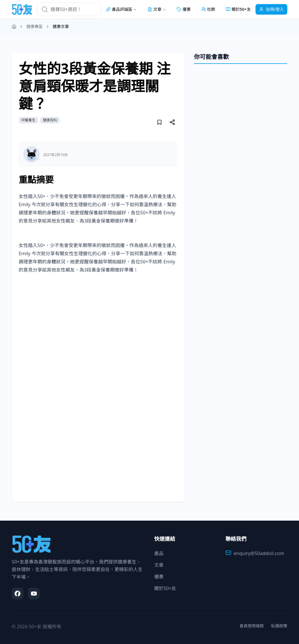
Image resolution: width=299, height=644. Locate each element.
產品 (159, 553)
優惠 (184, 9)
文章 (159, 565)
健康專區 (34, 26)
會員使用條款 (252, 626)
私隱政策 (279, 626)
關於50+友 (238, 9)
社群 (208, 9)
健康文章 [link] (61, 26)
